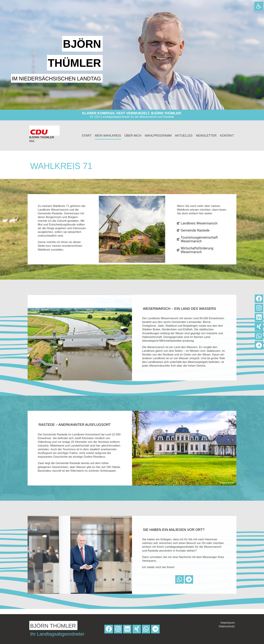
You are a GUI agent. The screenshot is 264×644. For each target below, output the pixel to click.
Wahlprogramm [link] (158, 136)
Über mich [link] (133, 136)
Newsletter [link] (206, 136)
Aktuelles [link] (184, 136)
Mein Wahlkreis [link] (108, 136)
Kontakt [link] (227, 136)
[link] (259, 6)
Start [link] (87, 136)
